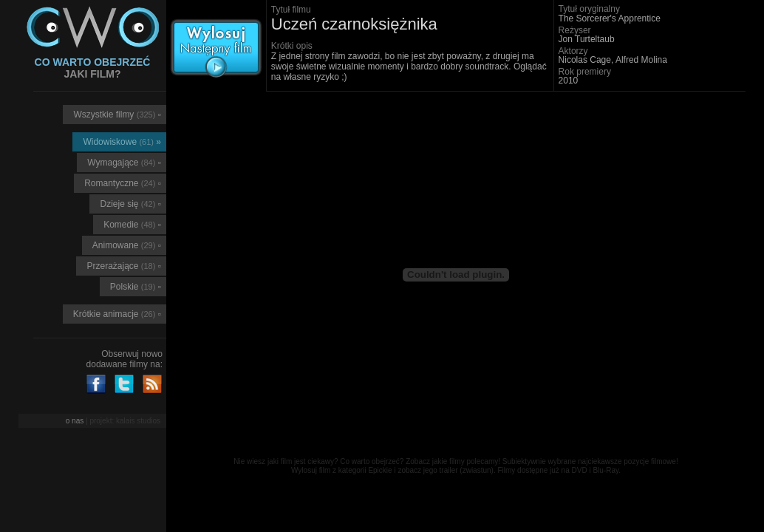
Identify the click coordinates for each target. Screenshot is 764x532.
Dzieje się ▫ (130, 204)
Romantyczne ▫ (123, 183)
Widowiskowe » (122, 142)
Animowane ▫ (127, 245)
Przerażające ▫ (124, 266)
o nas (75, 421)
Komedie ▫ (132, 225)
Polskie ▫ (136, 287)
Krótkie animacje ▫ (117, 314)
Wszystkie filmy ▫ (117, 115)
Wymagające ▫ (124, 163)
